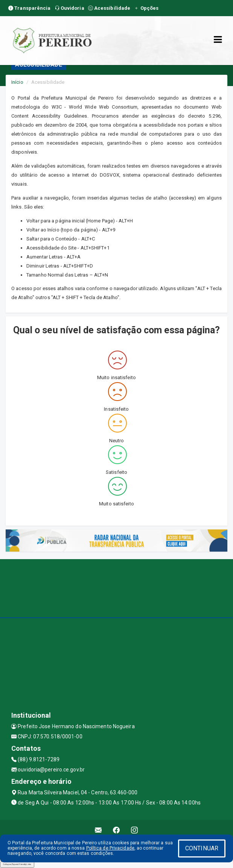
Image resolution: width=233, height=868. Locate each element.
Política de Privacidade (110, 848)
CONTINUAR (202, 848)
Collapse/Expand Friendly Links (17, 864)
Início (17, 82)
